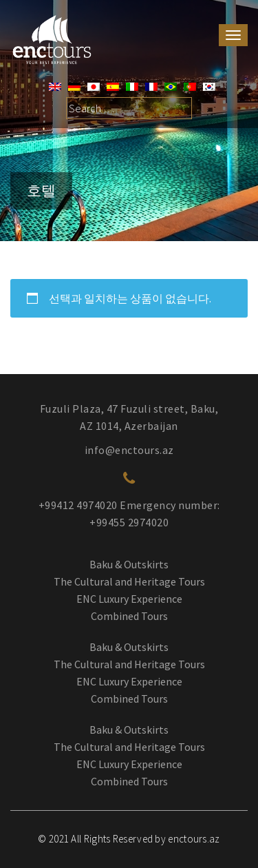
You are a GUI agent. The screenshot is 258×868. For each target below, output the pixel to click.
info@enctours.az (129, 450)
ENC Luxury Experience (129, 599)
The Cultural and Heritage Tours (129, 581)
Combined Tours (129, 616)
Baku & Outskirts (129, 564)
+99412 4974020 (78, 505)
